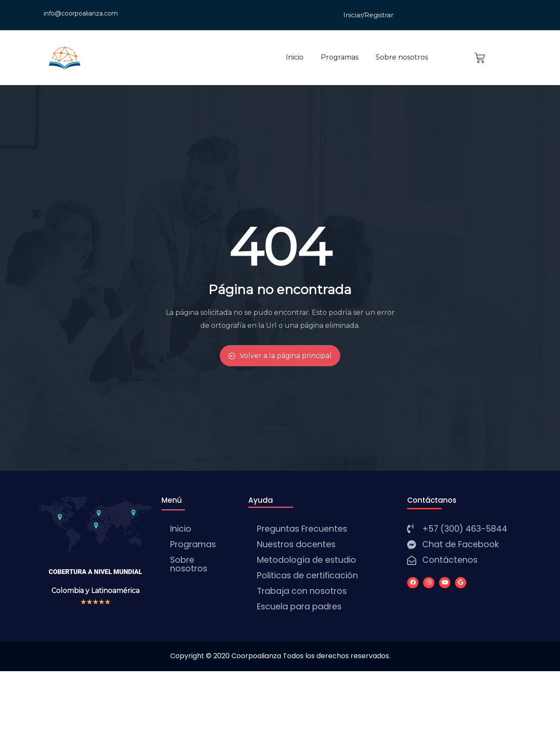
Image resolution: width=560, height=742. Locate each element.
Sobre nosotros (402, 57)
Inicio (295, 57)
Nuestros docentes (296, 544)
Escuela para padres (299, 607)
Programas (340, 57)
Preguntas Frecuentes (302, 529)
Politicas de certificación (307, 576)
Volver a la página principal (280, 356)
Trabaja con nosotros (302, 591)
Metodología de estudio (307, 560)
